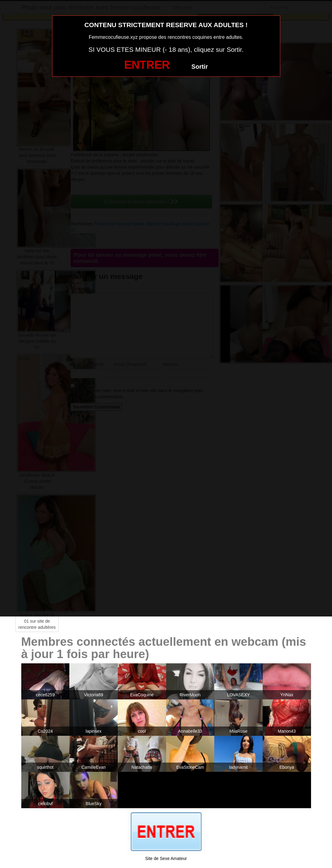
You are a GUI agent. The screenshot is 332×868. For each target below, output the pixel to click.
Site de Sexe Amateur (166, 858)
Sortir (200, 67)
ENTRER (147, 65)
